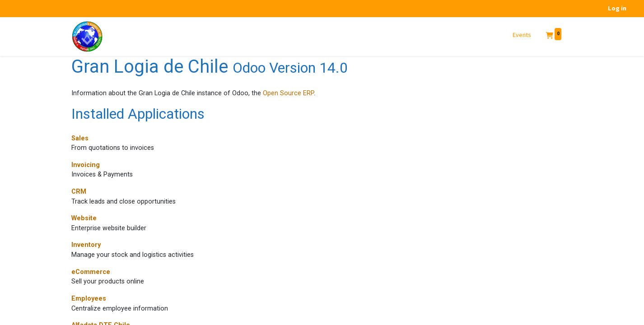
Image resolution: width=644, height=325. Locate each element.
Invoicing (86, 165)
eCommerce (91, 272)
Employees (89, 299)
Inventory (86, 245)
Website (84, 218)
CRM (79, 192)
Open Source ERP (288, 93)
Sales (80, 138)
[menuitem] (522, 35)
